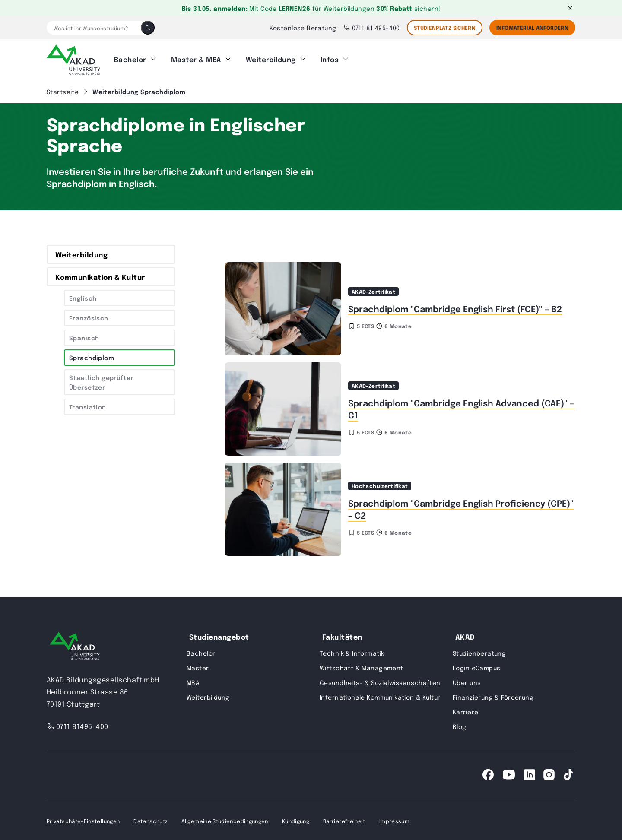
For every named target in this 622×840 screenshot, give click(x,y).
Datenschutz (151, 818)
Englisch (83, 295)
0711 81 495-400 (372, 28)
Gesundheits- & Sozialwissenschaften (380, 680)
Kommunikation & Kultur (100, 274)
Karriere (465, 709)
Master (198, 665)
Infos (330, 58)
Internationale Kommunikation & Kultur (380, 694)
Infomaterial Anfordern (532, 28)
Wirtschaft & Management (362, 665)
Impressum (394, 818)
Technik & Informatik (352, 650)
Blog (460, 724)
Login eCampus (476, 665)
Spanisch (84, 335)
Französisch (89, 315)
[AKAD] (73, 58)
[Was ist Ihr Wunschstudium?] (94, 28)
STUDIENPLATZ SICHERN (445, 28)
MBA (193, 680)
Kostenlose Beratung (303, 28)
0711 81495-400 (78, 724)
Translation (88, 404)
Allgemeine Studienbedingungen (225, 818)
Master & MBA (196, 58)
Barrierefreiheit (344, 818)
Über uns (467, 680)
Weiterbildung (271, 58)
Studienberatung (479, 650)
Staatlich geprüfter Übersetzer (101, 380)
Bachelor (130, 58)
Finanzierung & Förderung (493, 694)
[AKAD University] (75, 645)
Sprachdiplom (92, 355)
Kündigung (296, 818)
